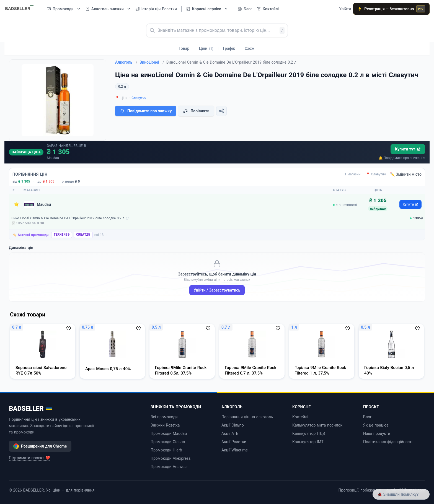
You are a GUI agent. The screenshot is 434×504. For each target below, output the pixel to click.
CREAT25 (83, 235)
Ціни (206, 48)
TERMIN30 (62, 235)
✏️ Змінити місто (406, 174)
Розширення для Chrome (40, 446)
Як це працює (376, 425)
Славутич (139, 98)
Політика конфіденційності (388, 442)
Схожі (250, 48)
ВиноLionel (152, 62)
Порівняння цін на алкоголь (247, 417)
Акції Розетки (234, 442)
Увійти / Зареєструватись (217, 290)
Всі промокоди (164, 417)
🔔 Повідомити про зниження (402, 158)
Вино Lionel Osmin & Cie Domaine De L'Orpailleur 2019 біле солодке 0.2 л (68, 218)
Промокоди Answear (169, 467)
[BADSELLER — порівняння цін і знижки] (22, 7)
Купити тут (408, 149)
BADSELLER (31, 409)
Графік (229, 48)
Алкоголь (126, 62)
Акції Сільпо (233, 425)
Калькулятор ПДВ (309, 433)
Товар (184, 48)
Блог (367, 417)
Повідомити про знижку (146, 111)
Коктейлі (300, 417)
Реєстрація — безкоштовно (391, 9)
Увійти (345, 9)
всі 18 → (101, 235)
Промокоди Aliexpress (171, 458)
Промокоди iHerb (166, 450)
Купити (410, 204)
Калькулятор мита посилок (317, 425)
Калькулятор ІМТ (308, 442)
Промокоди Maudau (169, 433)
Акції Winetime (235, 450)
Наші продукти (377, 433)
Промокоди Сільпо (168, 442)
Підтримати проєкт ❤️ (29, 458)
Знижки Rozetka (165, 425)
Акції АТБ (230, 433)
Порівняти (196, 111)
